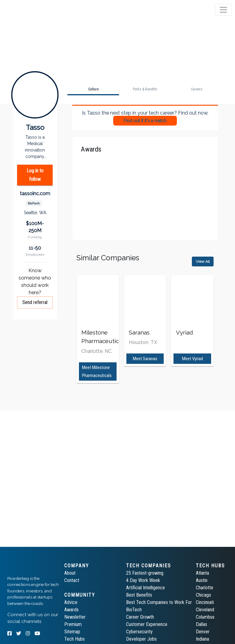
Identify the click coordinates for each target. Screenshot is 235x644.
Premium (73, 624)
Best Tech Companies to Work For (159, 602)
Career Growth (140, 617)
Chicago (203, 595)
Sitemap (72, 632)
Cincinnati (205, 602)
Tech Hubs (75, 639)
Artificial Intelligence (145, 588)
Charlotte (205, 588)
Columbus (205, 617)
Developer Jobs (141, 639)
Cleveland (205, 610)
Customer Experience (147, 624)
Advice (71, 602)
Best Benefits (139, 595)
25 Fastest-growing (145, 573)
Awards (71, 610)
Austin (202, 580)
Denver (203, 632)
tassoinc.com (35, 194)
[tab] (28, 10)
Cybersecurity (139, 632)
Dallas (201, 624)
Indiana (202, 639)
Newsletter (75, 617)
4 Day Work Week (143, 580)
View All (203, 262)
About (70, 573)
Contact (72, 580)
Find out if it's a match (145, 121)
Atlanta (202, 573)
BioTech (134, 610)
